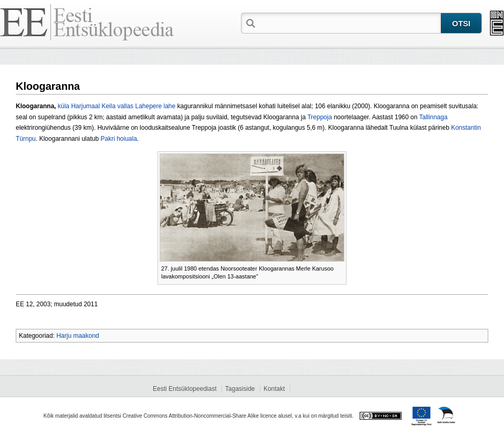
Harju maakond (77, 336)
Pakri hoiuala (118, 139)
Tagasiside (240, 389)
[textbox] (349, 23)
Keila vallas (117, 106)
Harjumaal (85, 106)
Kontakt (274, 389)
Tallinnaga (433, 117)
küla (64, 106)
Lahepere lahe (155, 106)
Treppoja (319, 117)
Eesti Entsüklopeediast (185, 389)
